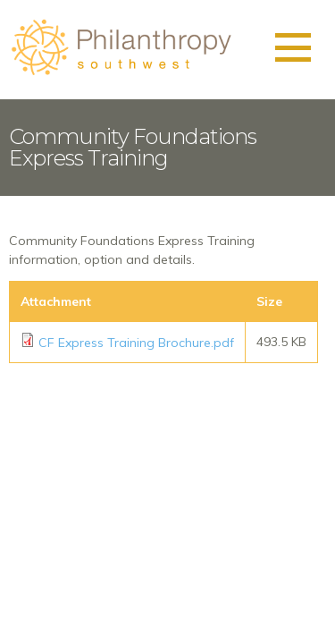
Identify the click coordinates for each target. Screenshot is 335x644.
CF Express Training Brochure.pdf (136, 343)
